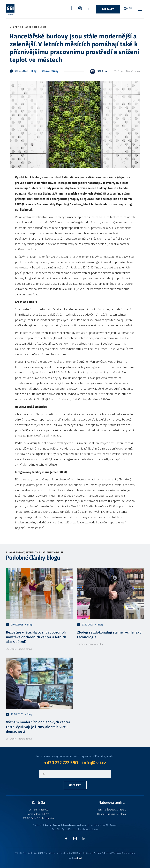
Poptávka (108, 10)
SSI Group (119, 71)
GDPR (41, 853)
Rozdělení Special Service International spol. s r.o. (75, 830)
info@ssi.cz (94, 763)
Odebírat (75, 786)
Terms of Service (121, 853)
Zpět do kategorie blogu (30, 27)
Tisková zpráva (133, 71)
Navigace (140, 9)
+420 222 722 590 (61, 763)
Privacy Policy (101, 853)
